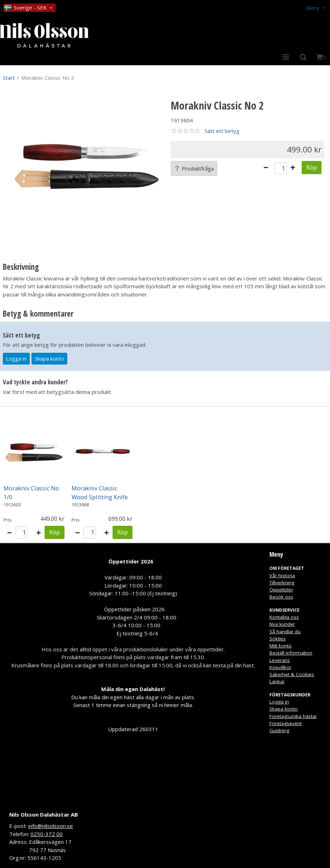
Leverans (280, 660)
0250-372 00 (47, 834)
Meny (313, 8)
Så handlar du (285, 631)
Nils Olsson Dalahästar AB (44, 814)
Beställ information (291, 653)
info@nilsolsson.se (51, 826)
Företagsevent (286, 723)
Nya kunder (282, 624)
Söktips (278, 639)
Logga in (16, 358)
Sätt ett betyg (222, 131)
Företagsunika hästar (293, 716)
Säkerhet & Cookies (292, 674)
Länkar (277, 681)
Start (9, 78)
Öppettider (281, 590)
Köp (312, 167)
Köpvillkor (280, 667)
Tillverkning (282, 583)
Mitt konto (281, 646)
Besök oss (281, 597)
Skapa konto (49, 358)
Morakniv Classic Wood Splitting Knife (100, 493)
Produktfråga (194, 168)
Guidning (279, 730)
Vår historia (282, 575)
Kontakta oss (284, 617)
